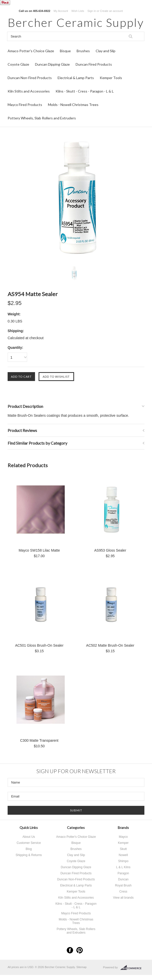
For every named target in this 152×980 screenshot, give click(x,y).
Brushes (83, 51)
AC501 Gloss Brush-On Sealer (39, 645)
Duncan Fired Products (94, 64)
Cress (123, 892)
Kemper (123, 843)
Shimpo (123, 861)
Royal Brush (123, 885)
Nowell (123, 855)
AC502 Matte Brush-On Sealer (110, 645)
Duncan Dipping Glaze (52, 64)
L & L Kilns (123, 867)
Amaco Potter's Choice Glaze (31, 51)
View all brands (123, 898)
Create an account (111, 11)
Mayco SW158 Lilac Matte (39, 550)
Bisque (65, 51)
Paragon (123, 873)
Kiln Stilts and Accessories (29, 91)
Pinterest (80, 950)
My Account (61, 11)
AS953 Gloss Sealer (110, 550)
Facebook (70, 950)
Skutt (123, 849)
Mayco (123, 837)
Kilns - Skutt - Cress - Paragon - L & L (85, 91)
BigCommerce (132, 968)
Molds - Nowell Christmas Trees (73, 105)
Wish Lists (78, 11)
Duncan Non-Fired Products (30, 78)
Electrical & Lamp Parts (76, 78)
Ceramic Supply (76, 22)
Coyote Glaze (18, 64)
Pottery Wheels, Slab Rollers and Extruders (42, 118)
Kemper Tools (111, 78)
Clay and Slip (106, 51)
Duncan (123, 879)
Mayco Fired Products (25, 105)
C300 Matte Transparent (39, 740)
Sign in (92, 11)
